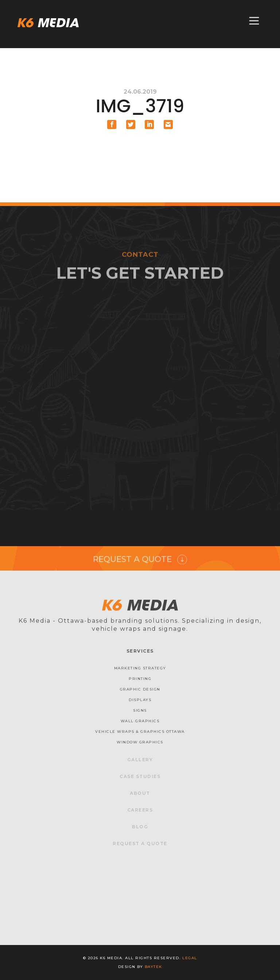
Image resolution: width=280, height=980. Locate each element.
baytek (153, 967)
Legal (190, 958)
